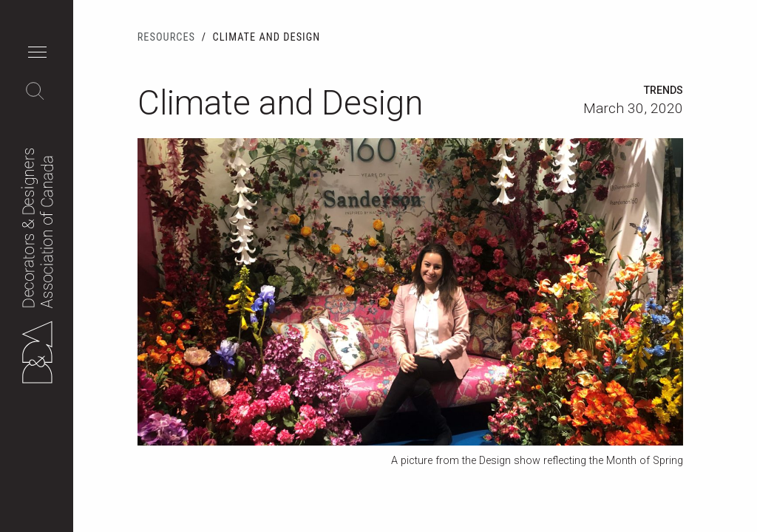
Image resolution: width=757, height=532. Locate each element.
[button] (41, 54)
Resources (166, 37)
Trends (663, 91)
